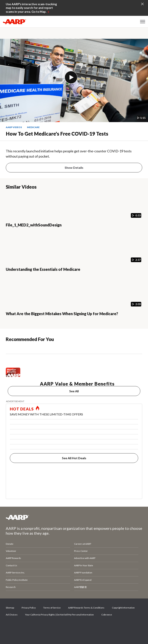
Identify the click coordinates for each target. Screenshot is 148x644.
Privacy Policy (29, 608)
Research (11, 587)
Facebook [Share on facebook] (11, 626)
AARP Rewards (13, 558)
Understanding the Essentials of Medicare (43, 269)
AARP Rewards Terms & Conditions (86, 608)
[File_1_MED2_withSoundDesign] (74, 214)
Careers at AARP (83, 544)
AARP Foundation (83, 573)
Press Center (81, 551)
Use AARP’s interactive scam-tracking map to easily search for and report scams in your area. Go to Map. (31, 8)
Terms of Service (52, 608)
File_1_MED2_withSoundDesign (34, 225)
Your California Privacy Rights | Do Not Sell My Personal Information (59, 615)
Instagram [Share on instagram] (37, 626)
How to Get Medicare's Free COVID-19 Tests (57, 134)
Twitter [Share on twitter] (24, 626)
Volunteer (11, 551)
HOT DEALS (22, 409)
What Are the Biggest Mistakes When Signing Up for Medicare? (62, 314)
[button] (143, 22)
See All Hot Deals (74, 458)
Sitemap (10, 608)
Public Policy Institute (17, 580)
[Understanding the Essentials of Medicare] (74, 258)
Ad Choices (12, 615)
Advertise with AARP (85, 558)
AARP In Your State (84, 565)
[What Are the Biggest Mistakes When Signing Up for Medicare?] (74, 303)
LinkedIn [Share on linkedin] (50, 626)
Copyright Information (123, 608)
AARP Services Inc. (15, 573)
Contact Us (11, 565)
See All (74, 391)
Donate (10, 544)
